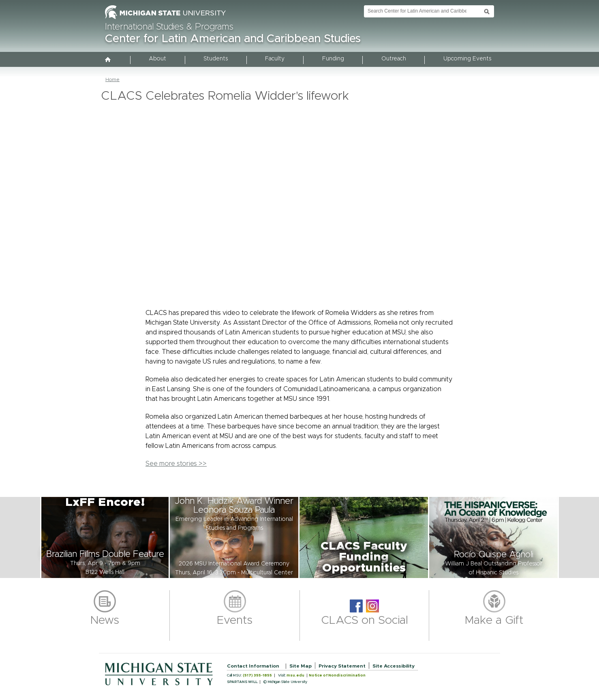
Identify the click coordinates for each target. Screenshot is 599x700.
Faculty (275, 59)
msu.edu (295, 675)
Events (235, 621)
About (157, 59)
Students (216, 59)
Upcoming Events (467, 59)
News (105, 621)
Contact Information (253, 666)
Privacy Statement (342, 666)
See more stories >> (176, 464)
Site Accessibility (394, 666)
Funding (333, 59)
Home (112, 79)
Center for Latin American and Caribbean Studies (233, 39)
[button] (105, 537)
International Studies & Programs (169, 27)
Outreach (394, 59)
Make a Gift (494, 621)
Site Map (301, 666)
